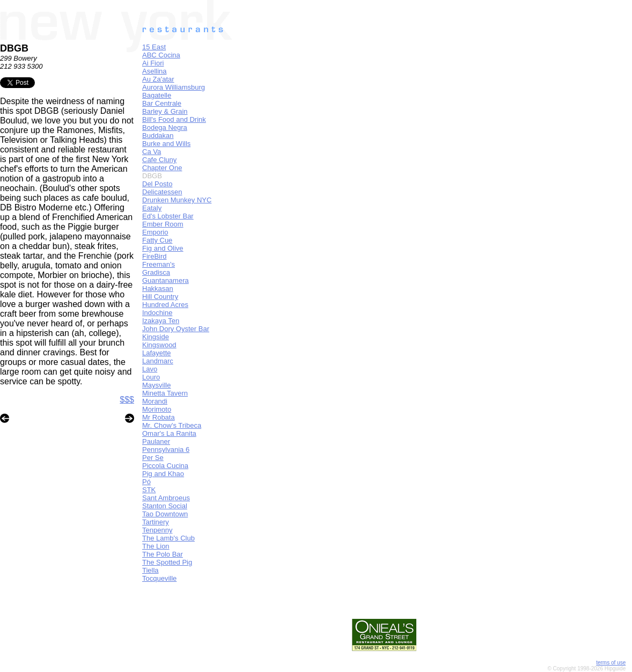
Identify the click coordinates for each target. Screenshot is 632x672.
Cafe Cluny (159, 160)
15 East (154, 47)
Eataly (152, 208)
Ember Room (163, 224)
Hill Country (160, 297)
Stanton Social (165, 506)
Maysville (156, 385)
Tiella (150, 570)
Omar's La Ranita (169, 433)
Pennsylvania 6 (166, 450)
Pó (146, 482)
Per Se (153, 458)
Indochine (157, 313)
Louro (151, 377)
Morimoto (157, 409)
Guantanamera (166, 280)
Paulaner (156, 441)
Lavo (150, 369)
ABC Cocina (161, 55)
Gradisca (156, 272)
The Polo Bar (163, 554)
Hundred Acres (165, 305)
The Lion (156, 546)
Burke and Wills (166, 144)
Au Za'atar (158, 79)
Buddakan (158, 136)
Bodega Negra (165, 127)
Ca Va (152, 152)
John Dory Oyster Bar (176, 329)
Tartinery (156, 522)
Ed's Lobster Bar (168, 216)
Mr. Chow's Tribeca (172, 425)
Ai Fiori (153, 63)
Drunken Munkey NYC (177, 200)
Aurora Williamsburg (174, 87)
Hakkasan (158, 288)
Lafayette (157, 353)
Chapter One (162, 168)
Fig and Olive (163, 248)
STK (149, 490)
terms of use (611, 663)
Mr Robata (159, 417)
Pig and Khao (163, 474)
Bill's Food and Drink (174, 119)
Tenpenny (157, 530)
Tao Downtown (165, 514)
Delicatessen (162, 192)
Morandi (155, 401)
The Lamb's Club (168, 538)
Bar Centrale (162, 103)
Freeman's (159, 264)
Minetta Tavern (165, 393)
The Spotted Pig (167, 562)
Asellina (155, 71)
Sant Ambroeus (166, 498)
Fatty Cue (157, 240)
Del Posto (157, 184)
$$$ (127, 400)
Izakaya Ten (161, 321)
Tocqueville (159, 578)
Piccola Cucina (165, 466)
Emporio (155, 232)
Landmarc (158, 361)
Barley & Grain (165, 111)
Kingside (156, 337)
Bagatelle (157, 95)
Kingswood (159, 345)
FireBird (155, 256)
